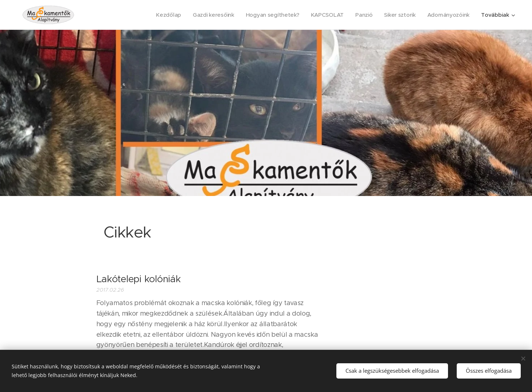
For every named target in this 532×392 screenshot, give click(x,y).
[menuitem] (163, 15)
